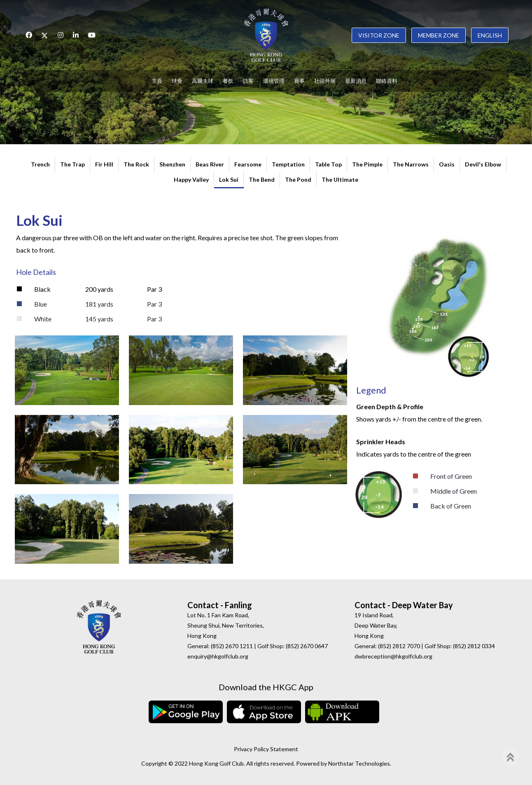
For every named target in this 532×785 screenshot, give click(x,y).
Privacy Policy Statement (266, 749)
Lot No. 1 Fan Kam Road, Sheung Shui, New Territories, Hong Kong (226, 625)
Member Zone (439, 35)
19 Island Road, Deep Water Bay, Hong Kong (376, 625)
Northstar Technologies (359, 763)
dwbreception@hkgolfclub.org (393, 656)
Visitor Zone (379, 35)
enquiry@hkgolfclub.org (218, 656)
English (490, 35)
